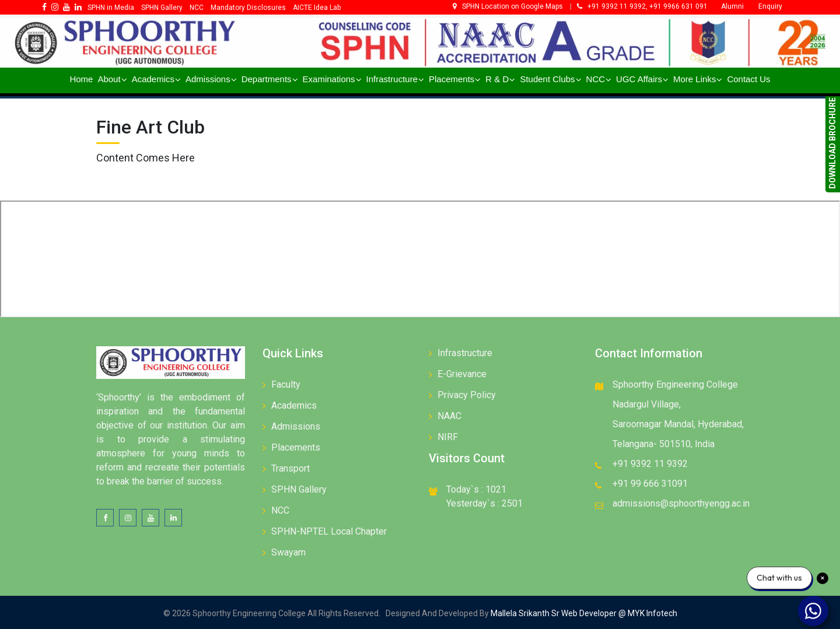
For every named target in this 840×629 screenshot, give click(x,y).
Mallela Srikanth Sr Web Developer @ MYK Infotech (583, 613)
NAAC (449, 416)
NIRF (448, 437)
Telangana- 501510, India (664, 444)
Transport (290, 468)
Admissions (296, 426)
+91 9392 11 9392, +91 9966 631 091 (642, 6)
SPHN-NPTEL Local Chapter (329, 531)
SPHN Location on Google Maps (509, 6)
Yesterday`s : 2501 (484, 503)
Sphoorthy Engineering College (675, 384)
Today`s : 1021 (476, 489)
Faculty (286, 384)
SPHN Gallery (299, 489)
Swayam (288, 552)
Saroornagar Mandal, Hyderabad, (678, 424)
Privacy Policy (467, 395)
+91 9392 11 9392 (650, 464)
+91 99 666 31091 (650, 484)
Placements (296, 447)
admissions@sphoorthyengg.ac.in (681, 503)
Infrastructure (465, 353)
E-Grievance (462, 374)
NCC (280, 510)
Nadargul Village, (647, 404)
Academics (294, 405)
